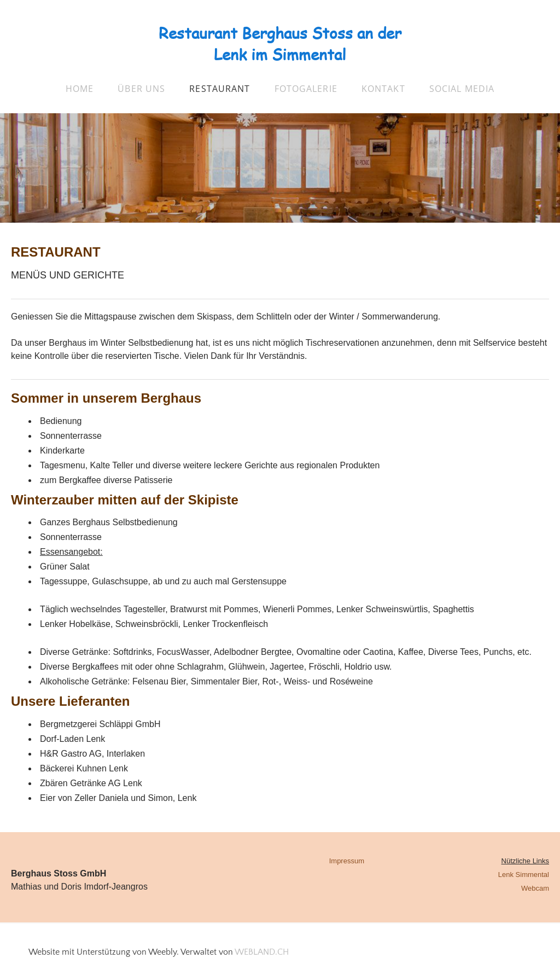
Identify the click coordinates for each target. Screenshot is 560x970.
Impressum (347, 861)
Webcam (535, 888)
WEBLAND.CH (262, 952)
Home (80, 89)
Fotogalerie (306, 89)
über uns (141, 89)
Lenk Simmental (524, 875)
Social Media (462, 89)
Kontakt (383, 89)
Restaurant (220, 89)
